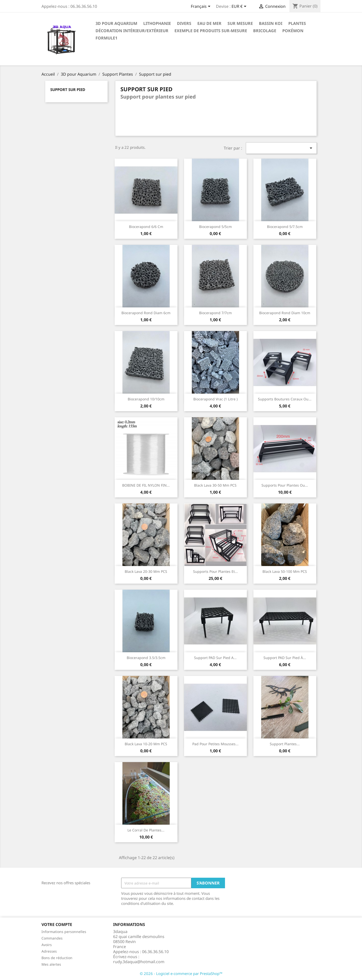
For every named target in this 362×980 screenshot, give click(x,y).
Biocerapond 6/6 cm (146, 227)
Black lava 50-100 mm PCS (285, 571)
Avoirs (47, 945)
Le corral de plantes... (146, 830)
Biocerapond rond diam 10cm (285, 313)
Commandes (52, 938)
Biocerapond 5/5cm (215, 227)
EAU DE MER (209, 23)
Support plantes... (285, 744)
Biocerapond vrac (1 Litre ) (215, 399)
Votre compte (57, 924)
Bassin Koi (271, 23)
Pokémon (293, 31)
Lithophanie (157, 23)
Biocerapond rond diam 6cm (146, 313)
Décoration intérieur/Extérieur (132, 31)
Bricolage (265, 31)
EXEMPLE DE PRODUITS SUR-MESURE (211, 31)
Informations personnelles (64, 932)
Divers (184, 23)
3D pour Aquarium (116, 23)
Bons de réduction (57, 958)
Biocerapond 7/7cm (215, 313)
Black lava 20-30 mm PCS (146, 571)
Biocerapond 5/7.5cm (285, 227)
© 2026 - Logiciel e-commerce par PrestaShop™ (181, 973)
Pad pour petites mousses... (215, 744)
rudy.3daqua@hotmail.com (139, 962)
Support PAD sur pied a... (215, 658)
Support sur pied (68, 89)
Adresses (49, 951)
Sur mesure (240, 23)
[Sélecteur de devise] (240, 7)
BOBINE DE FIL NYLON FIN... (146, 485)
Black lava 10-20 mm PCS (146, 744)
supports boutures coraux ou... (285, 399)
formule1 (106, 38)
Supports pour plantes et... (215, 571)
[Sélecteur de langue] (201, 7)
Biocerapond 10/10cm (146, 399)
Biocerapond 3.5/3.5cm (146, 658)
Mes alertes (51, 964)
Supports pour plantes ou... (285, 485)
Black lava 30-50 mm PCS (215, 485)
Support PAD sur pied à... (285, 658)
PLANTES (297, 23)
